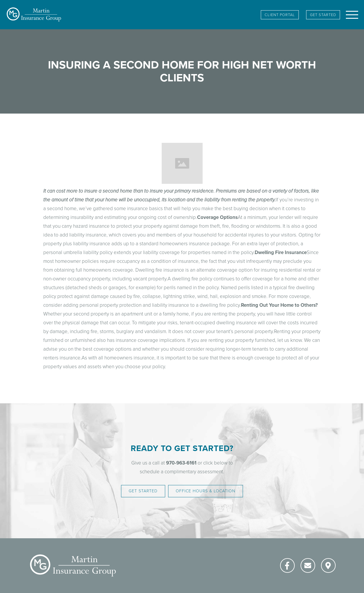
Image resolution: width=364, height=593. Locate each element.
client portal (280, 15)
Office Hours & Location (206, 491)
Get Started (323, 15)
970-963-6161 (181, 463)
